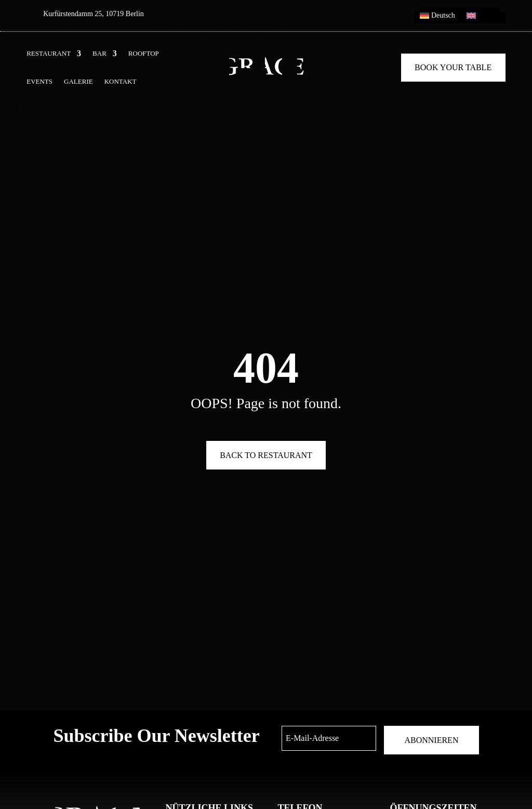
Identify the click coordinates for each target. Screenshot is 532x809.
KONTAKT (121, 82)
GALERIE (78, 82)
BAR (99, 54)
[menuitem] (437, 18)
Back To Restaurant (266, 455)
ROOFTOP (144, 54)
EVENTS (39, 82)
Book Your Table (453, 67)
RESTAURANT (49, 54)
